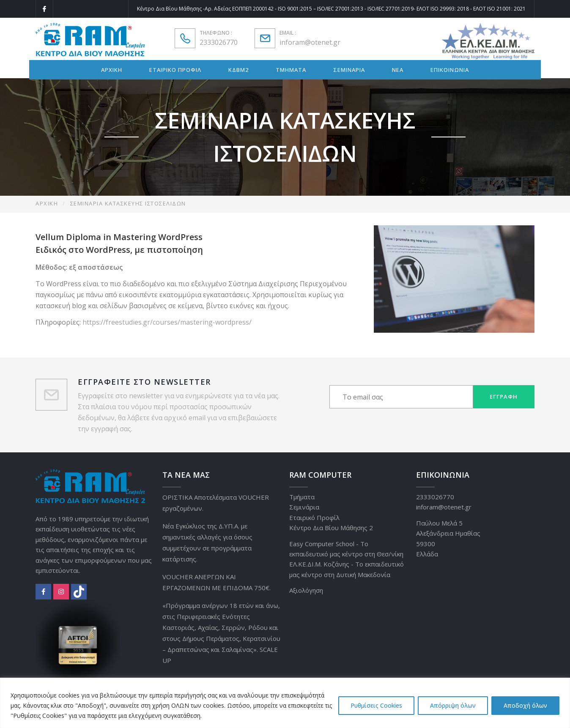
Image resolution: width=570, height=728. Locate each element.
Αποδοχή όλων (525, 705)
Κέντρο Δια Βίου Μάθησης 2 (331, 528)
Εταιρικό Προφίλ (314, 517)
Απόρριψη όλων (453, 705)
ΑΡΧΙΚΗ (112, 70)
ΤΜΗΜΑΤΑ (291, 70)
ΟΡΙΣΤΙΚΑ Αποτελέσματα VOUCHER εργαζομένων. (216, 503)
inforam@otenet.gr (310, 42)
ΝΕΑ (398, 70)
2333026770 (219, 42)
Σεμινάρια (304, 507)
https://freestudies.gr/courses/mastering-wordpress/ (167, 322)
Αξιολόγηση (306, 590)
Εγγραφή (504, 397)
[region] (285, 703)
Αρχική (47, 203)
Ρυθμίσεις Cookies (376, 705)
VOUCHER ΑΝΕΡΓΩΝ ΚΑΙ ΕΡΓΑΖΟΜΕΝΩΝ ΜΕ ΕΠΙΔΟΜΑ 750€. (216, 582)
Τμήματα (302, 497)
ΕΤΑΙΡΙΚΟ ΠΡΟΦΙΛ (175, 70)
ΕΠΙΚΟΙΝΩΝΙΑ (450, 70)
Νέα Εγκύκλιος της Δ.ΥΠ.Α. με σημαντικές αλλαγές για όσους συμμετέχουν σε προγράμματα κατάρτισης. (207, 542)
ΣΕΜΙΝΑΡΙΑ (349, 70)
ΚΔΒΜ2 (238, 70)
